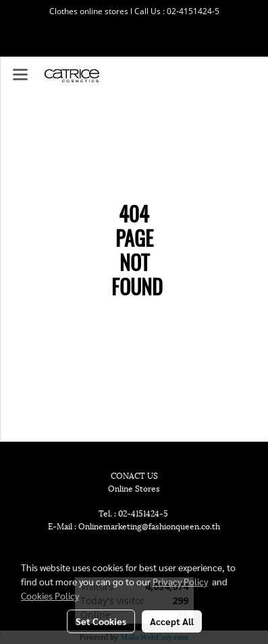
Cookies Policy (50, 595)
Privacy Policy (180, 581)
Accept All (172, 621)
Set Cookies (101, 621)
